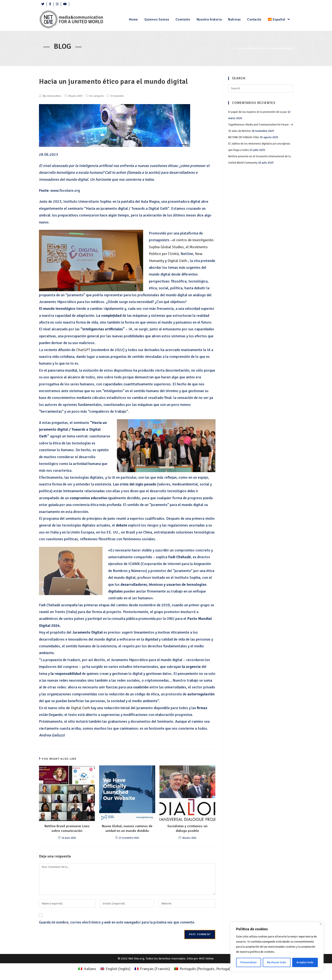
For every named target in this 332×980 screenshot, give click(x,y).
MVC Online (206, 959)
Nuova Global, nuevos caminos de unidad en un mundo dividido (127, 828)
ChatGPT (84, 350)
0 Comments (117, 96)
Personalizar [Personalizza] (249, 962)
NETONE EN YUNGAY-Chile (244, 137)
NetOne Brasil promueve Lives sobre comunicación (67, 828)
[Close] (321, 924)
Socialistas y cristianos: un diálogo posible (187, 828)
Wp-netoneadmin (52, 96)
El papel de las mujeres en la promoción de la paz (258, 112)
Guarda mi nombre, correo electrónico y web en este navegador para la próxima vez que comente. (117, 922)
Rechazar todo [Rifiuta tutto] (277, 962)
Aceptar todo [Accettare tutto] (305, 962)
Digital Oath (177, 261)
